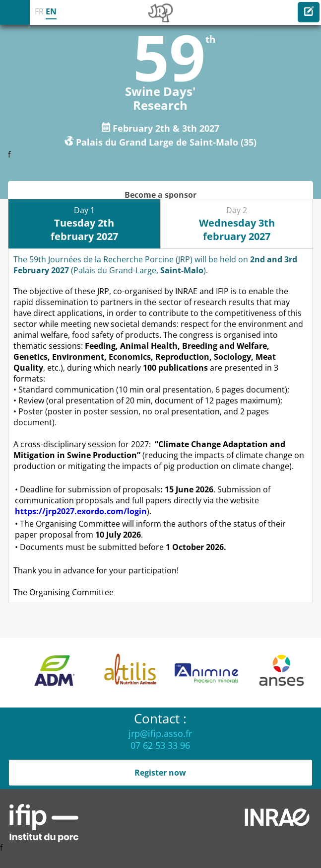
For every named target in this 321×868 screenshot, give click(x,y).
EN (51, 11)
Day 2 (237, 224)
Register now (160, 773)
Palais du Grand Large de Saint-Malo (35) (166, 142)
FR (39, 11)
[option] (50, 673)
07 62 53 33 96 (160, 745)
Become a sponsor (160, 195)
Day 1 (84, 224)
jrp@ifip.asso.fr (160, 733)
